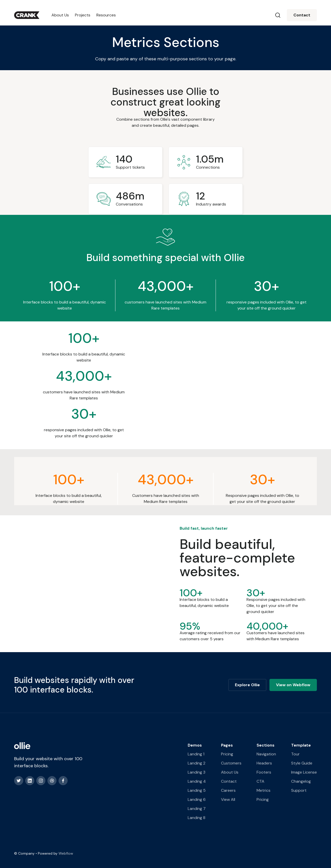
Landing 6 (197, 799)
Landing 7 (197, 809)
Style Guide (302, 763)
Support (299, 790)
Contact (302, 15)
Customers (231, 763)
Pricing (227, 754)
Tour (295, 754)
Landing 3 (197, 772)
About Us (60, 15)
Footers (264, 772)
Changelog (301, 781)
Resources (106, 15)
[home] (27, 15)
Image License (304, 772)
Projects (83, 15)
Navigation (266, 754)
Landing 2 (197, 763)
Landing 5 (197, 790)
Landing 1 (196, 754)
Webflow (66, 853)
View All (228, 799)
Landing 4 (197, 781)
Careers (228, 790)
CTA (260, 781)
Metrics (264, 790)
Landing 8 (197, 818)
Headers (264, 763)
